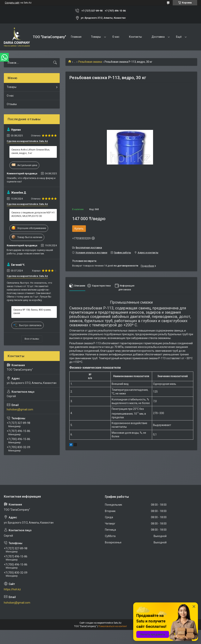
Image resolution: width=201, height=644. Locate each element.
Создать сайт (12, 3)
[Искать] (55, 63)
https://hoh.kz (12, 589)
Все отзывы (32, 339)
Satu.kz (118, 623)
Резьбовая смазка (90, 62)
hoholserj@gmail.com (20, 409)
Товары (96, 37)
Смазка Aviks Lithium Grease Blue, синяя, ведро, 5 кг (31, 151)
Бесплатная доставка (89, 248)
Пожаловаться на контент (113, 626)
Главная (76, 37)
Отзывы (12, 104)
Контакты (135, 37)
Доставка (158, 37)
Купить (79, 229)
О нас (116, 37)
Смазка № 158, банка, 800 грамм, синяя (32, 311)
